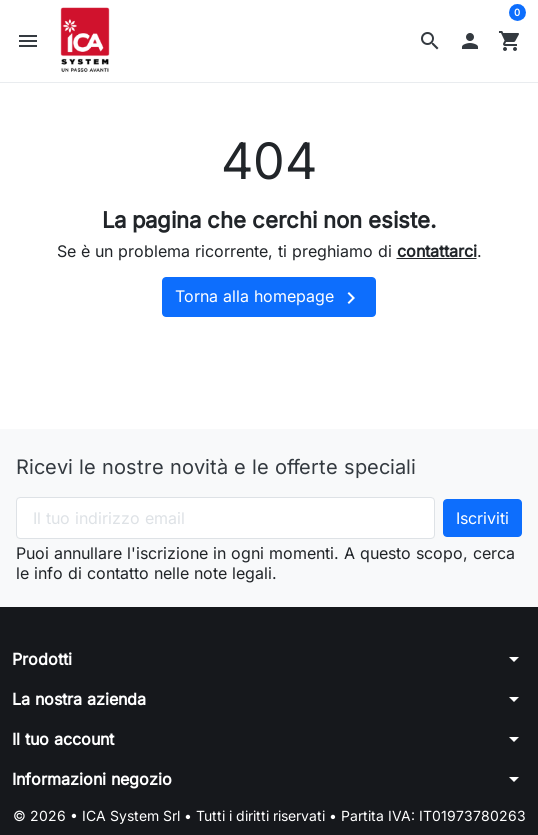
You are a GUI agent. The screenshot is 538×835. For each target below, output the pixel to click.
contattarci (437, 253)
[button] (430, 42)
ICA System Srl (133, 817)
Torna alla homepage (269, 300)
